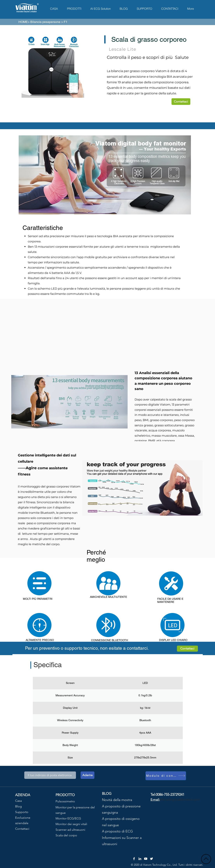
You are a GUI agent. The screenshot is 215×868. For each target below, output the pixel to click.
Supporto (22, 812)
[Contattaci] (181, 102)
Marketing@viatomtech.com (180, 800)
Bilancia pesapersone (45, 22)
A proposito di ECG (117, 831)
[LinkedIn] (140, 859)
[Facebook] (134, 859)
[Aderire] (87, 775)
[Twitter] (151, 859)
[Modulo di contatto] (166, 776)
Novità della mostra (117, 800)
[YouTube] (146, 859)
